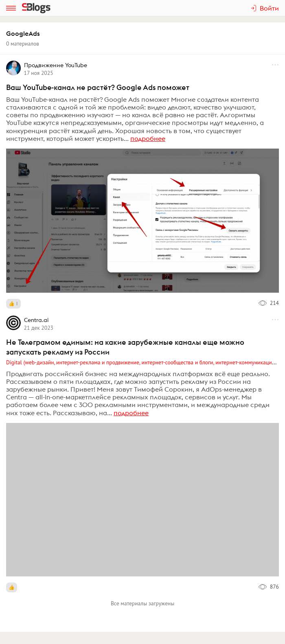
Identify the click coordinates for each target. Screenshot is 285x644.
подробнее (148, 138)
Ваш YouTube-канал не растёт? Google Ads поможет (98, 87)
